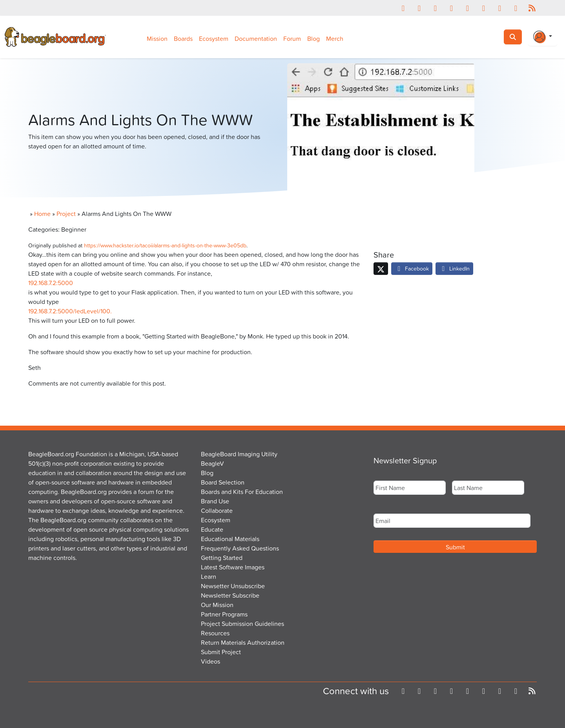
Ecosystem (214, 38)
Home (42, 214)
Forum (292, 38)
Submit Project (221, 652)
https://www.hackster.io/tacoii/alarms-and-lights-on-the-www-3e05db (165, 245)
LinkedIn (454, 268)
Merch (335, 38)
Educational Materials (230, 539)
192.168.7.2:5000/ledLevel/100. (70, 311)
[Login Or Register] (543, 37)
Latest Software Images (233, 567)
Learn (209, 576)
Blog (313, 38)
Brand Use (215, 501)
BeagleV (212, 463)
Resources (215, 633)
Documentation (256, 38)
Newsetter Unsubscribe (233, 586)
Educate (212, 529)
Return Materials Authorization (243, 642)
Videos (211, 661)
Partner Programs (224, 614)
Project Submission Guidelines (242, 624)
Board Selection (223, 482)
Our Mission (217, 605)
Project (66, 214)
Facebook (412, 268)
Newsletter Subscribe (230, 595)
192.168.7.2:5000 (51, 283)
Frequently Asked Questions (240, 548)
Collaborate (217, 510)
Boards (183, 38)
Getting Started (222, 558)
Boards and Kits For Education (242, 492)
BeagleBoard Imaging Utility (239, 454)
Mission (157, 38)
